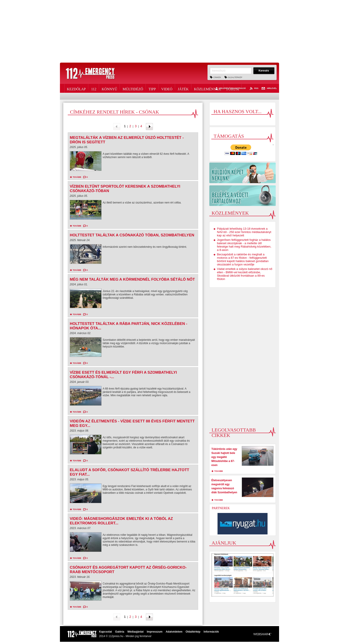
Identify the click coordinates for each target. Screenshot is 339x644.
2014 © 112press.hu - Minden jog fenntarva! (125, 636)
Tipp (152, 88)
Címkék (217, 77)
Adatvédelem (174, 632)
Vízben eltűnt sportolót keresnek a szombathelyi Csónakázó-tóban (125, 189)
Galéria (120, 632)
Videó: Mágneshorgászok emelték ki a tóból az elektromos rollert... (121, 521)
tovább (77, 177)
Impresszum (155, 632)
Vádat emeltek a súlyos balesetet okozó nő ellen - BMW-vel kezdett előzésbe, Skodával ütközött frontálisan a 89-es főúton (245, 274)
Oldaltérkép (235, 77)
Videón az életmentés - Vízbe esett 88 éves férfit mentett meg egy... (132, 423)
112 (94, 88)
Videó (167, 88)
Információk (211, 632)
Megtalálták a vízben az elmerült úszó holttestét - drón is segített (127, 140)
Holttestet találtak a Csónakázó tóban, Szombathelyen (132, 235)
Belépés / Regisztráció (230, 89)
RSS (254, 89)
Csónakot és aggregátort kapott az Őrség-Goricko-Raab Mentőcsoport (128, 570)
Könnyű (109, 88)
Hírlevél (269, 89)
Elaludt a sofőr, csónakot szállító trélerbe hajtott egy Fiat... (129, 472)
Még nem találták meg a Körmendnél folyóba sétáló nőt (132, 279)
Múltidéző (133, 88)
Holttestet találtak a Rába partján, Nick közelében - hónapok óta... (128, 326)
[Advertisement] (169, 31)
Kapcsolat (105, 632)
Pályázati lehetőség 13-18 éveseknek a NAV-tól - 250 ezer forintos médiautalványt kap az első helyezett (244, 232)
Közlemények (208, 88)
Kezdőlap (76, 88)
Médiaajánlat (136, 632)
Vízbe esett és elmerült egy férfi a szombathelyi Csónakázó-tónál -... (123, 375)
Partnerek (221, 508)
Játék (183, 88)
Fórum (233, 88)
